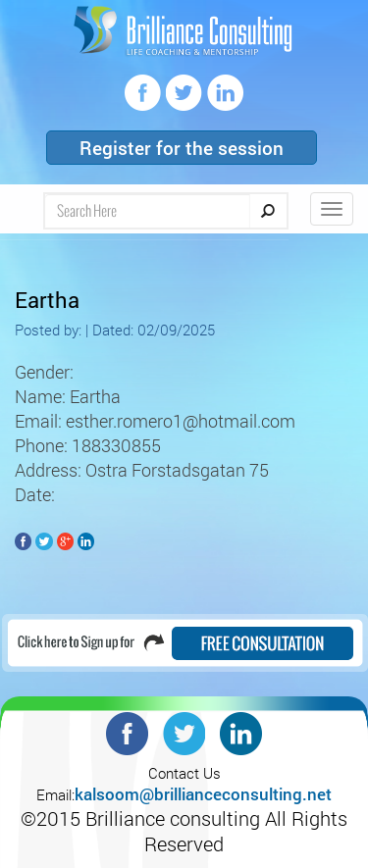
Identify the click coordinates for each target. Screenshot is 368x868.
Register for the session (182, 148)
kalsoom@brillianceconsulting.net (203, 794)
